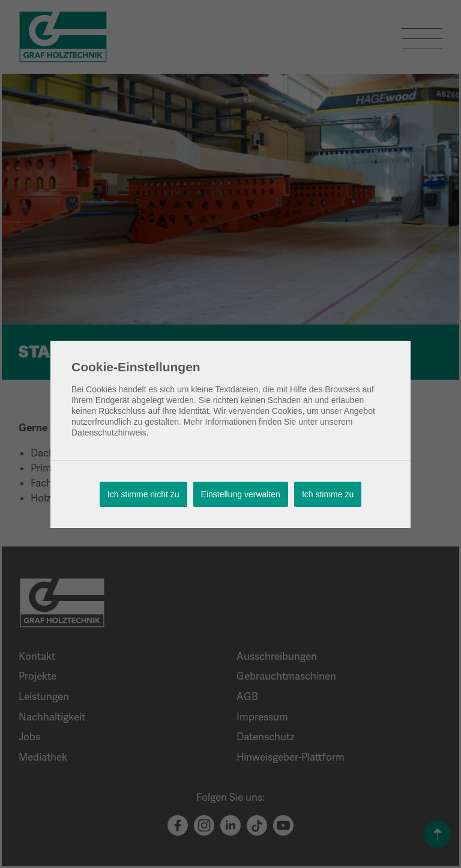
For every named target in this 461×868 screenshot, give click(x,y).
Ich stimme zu (328, 494)
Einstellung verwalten (241, 494)
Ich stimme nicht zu (143, 494)
